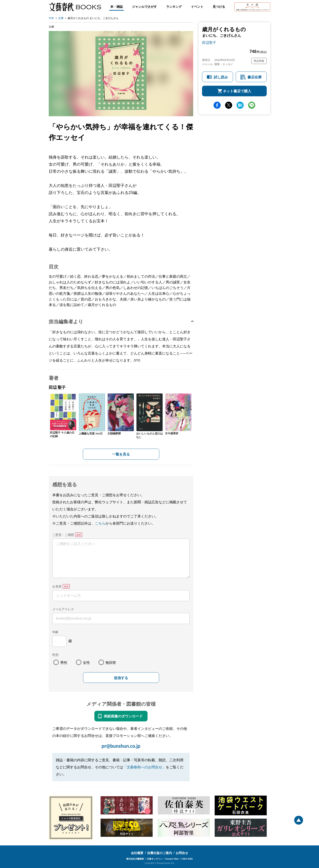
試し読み (221, 77)
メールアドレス (63, 609)
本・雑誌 (117, 7)
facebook (217, 105)
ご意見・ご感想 (63, 535)
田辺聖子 (209, 42)
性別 (55, 655)
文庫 (61, 18)
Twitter (229, 105)
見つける (219, 7)
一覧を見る (121, 454)
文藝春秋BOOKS (75, 7)
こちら (100, 523)
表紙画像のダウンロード (123, 716)
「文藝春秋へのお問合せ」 (144, 767)
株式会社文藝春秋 (135, 859)
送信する (121, 678)
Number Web (172, 859)
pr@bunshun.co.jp (121, 746)
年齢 (55, 632)
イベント (197, 7)
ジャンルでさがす (144, 7)
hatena (240, 105)
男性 (64, 662)
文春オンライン (155, 859)
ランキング (174, 7)
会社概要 (137, 853)
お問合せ (182, 853)
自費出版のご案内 (159, 853)
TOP (51, 18)
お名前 (57, 586)
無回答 (111, 662)
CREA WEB (187, 859)
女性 (86, 662)
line (252, 105)
